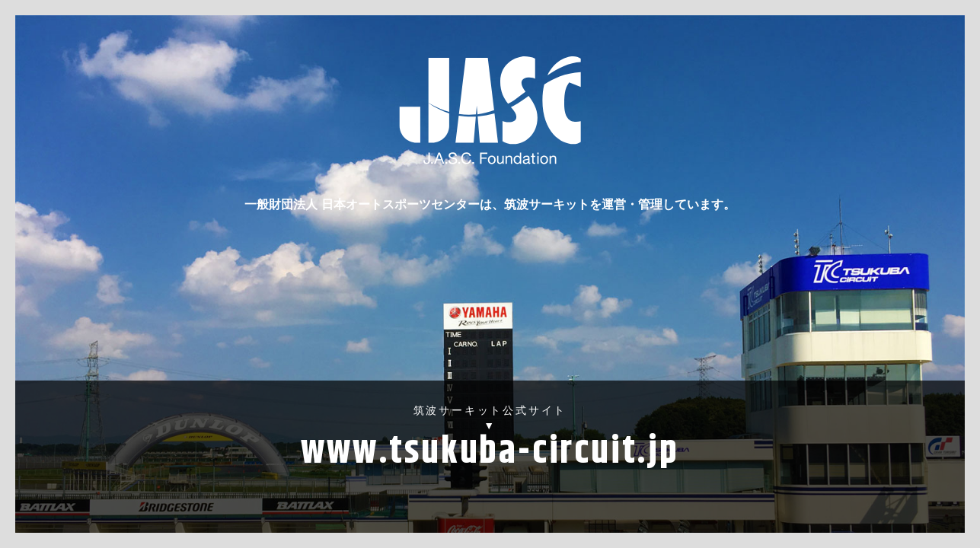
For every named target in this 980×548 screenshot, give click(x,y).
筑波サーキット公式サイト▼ (490, 443)
